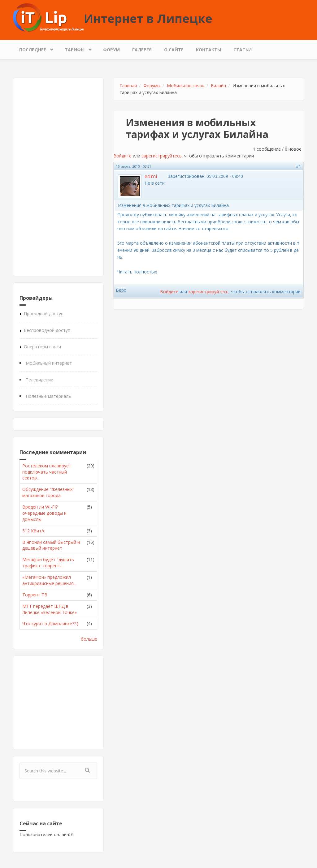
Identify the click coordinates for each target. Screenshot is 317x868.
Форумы (152, 86)
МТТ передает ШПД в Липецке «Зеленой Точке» (50, 609)
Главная (128, 86)
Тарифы (76, 48)
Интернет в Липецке (148, 18)
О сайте (174, 50)
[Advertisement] (58, 177)
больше (89, 639)
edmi (151, 176)
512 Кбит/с (34, 531)
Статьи (243, 50)
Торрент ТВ (35, 595)
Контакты (208, 50)
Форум (111, 50)
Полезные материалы (49, 396)
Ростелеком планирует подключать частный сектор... (47, 472)
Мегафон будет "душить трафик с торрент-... (48, 563)
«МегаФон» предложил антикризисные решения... (49, 580)
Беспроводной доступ (47, 330)
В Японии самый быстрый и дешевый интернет (51, 545)
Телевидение (39, 380)
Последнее (34, 48)
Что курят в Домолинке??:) (50, 623)
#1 (299, 166)
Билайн (218, 86)
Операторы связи (42, 347)
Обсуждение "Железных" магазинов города (48, 492)
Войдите (122, 156)
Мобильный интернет (49, 363)
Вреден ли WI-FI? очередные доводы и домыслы (44, 513)
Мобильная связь (186, 86)
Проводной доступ (44, 314)
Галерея (142, 50)
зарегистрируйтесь (162, 156)
